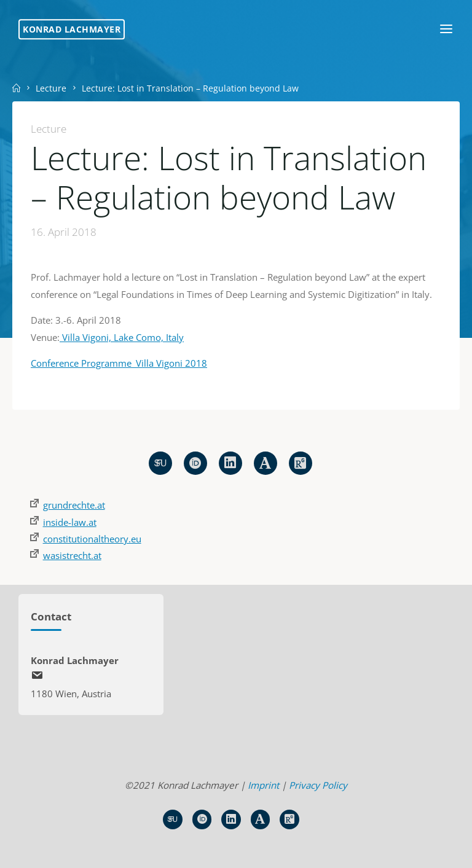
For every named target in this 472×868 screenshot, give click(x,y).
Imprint (263, 785)
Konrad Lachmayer (72, 29)
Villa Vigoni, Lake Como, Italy (122, 337)
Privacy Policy (318, 785)
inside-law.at (70, 522)
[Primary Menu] (446, 29)
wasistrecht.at (72, 555)
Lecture (51, 88)
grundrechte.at (74, 505)
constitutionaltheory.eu (92, 539)
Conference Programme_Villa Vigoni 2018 (119, 364)
